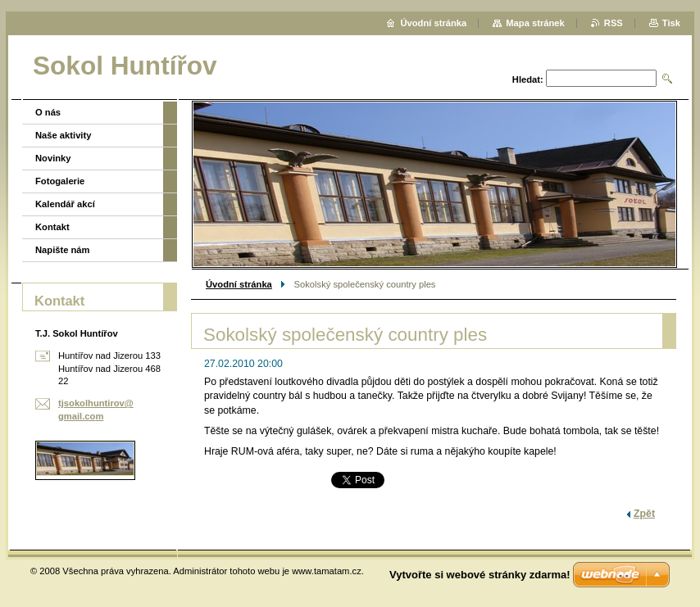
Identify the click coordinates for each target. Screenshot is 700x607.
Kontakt (52, 227)
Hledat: (528, 79)
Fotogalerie (60, 181)
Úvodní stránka (239, 284)
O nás (48, 112)
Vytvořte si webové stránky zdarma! (480, 575)
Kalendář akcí (65, 204)
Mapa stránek (535, 23)
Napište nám (63, 250)
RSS (614, 23)
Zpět (644, 514)
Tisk (671, 23)
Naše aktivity (63, 135)
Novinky (53, 158)
